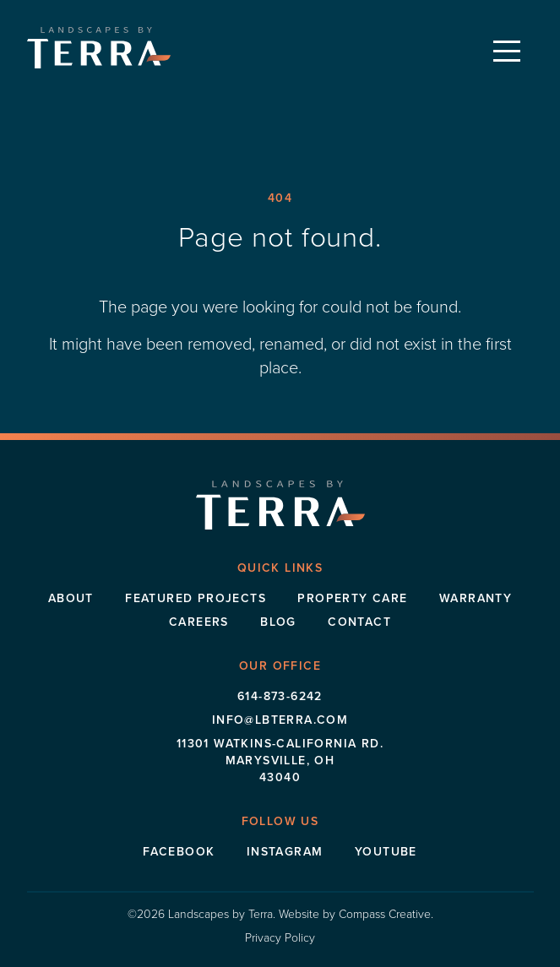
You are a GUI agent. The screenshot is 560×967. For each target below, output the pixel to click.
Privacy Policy (280, 938)
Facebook (179, 852)
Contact (359, 622)
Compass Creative (385, 914)
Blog (278, 622)
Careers (199, 622)
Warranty (476, 598)
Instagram (285, 852)
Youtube (386, 852)
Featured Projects (196, 598)
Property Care (352, 598)
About (71, 598)
